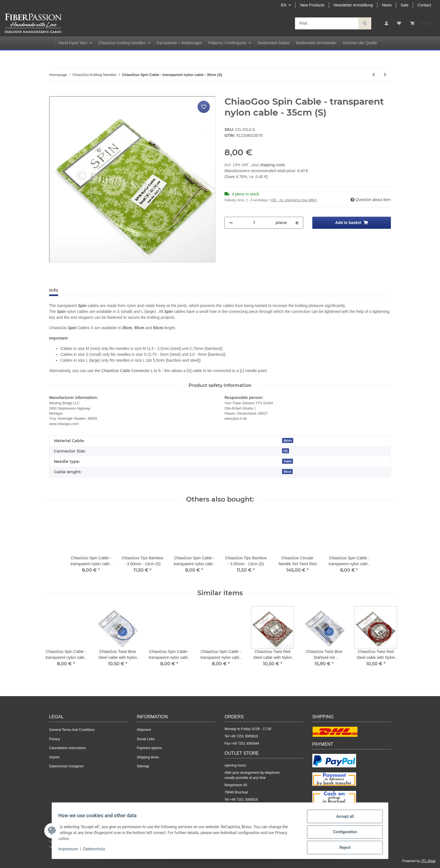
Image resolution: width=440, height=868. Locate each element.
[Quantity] (254, 223)
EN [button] (284, 5)
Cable (288, 461)
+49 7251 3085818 (244, 736)
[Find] (327, 23)
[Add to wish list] (204, 107)
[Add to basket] (54, 93)
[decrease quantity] (231, 223)
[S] (286, 451)
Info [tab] (54, 290)
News (387, 5)
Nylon (288, 440)
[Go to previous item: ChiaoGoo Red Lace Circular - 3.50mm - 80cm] (374, 75)
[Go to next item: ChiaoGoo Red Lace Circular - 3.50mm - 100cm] (385, 75)
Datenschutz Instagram (66, 766)
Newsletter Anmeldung (353, 5)
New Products (312, 5)
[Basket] (420, 23)
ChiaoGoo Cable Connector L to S (131, 371)
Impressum (71, 851)
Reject (342, 848)
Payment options (149, 748)
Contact (424, 5)
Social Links (146, 739)
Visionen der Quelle (360, 43)
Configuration (342, 834)
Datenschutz (97, 851)
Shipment (144, 730)
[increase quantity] (297, 223)
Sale (405, 5)
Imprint (54, 757)
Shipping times (148, 757)
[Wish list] (399, 23)
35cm (287, 472)
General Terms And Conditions (72, 730)
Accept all (342, 819)
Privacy (55, 739)
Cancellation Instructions (67, 748)
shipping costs (273, 165)
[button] (386, 23)
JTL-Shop (428, 861)
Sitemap (143, 766)
